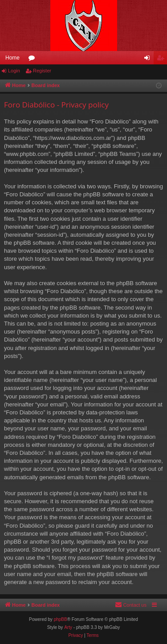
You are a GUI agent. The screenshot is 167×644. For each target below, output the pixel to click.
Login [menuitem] (149, 60)
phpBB (61, 619)
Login (14, 71)
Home (12, 58)
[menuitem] (131, 605)
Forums (33, 60)
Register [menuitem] (162, 60)
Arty (68, 627)
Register (42, 71)
